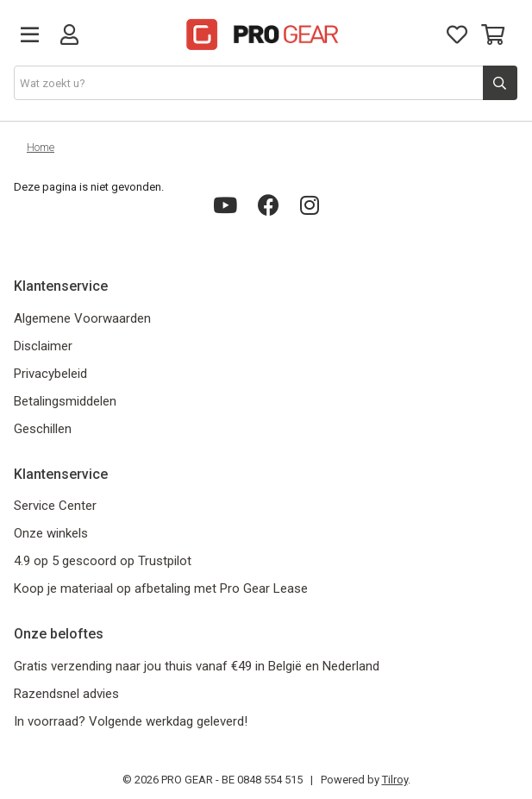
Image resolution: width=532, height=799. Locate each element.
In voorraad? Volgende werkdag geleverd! (131, 721)
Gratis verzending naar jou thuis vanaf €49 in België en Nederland (197, 666)
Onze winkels (51, 533)
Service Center (55, 506)
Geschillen (43, 429)
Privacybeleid (50, 374)
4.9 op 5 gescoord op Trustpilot (103, 561)
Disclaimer (43, 346)
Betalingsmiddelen (65, 401)
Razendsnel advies (66, 694)
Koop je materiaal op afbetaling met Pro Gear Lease (161, 588)
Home (41, 147)
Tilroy (395, 780)
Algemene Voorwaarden (82, 318)
